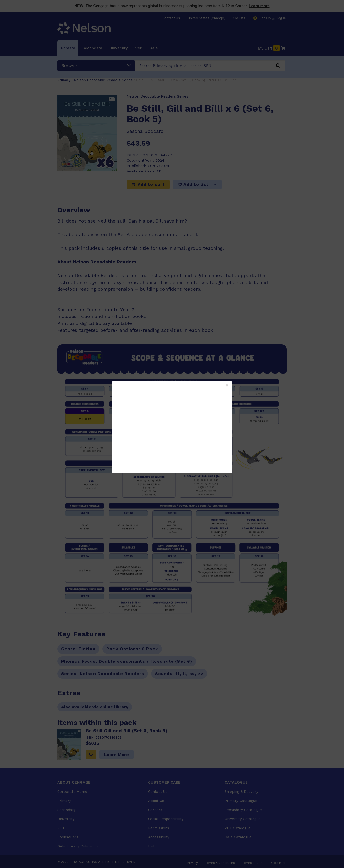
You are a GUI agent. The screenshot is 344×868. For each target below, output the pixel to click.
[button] (227, 386)
